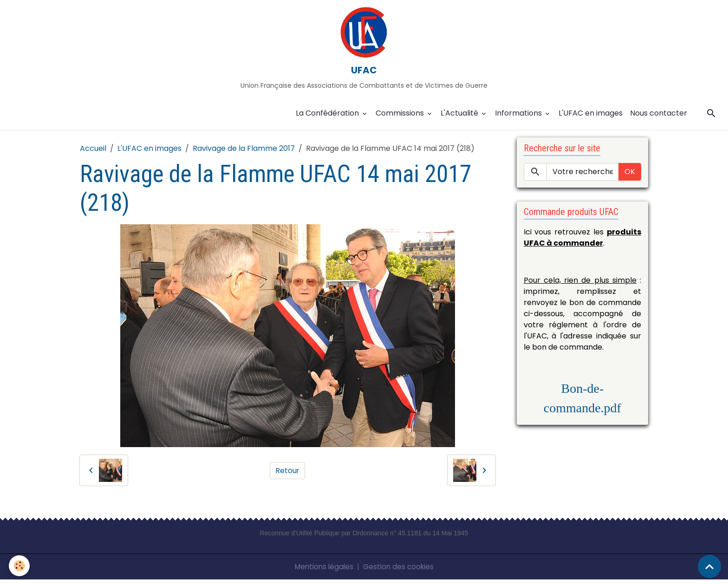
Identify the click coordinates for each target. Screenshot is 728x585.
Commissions (401, 118)
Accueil (93, 153)
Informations (519, 118)
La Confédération (328, 118)
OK (630, 177)
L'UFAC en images (591, 118)
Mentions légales (323, 572)
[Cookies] (20, 566)
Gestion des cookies (400, 572)
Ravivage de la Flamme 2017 (244, 153)
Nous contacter (659, 118)
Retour (288, 475)
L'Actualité (460, 118)
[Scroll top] (709, 566)
